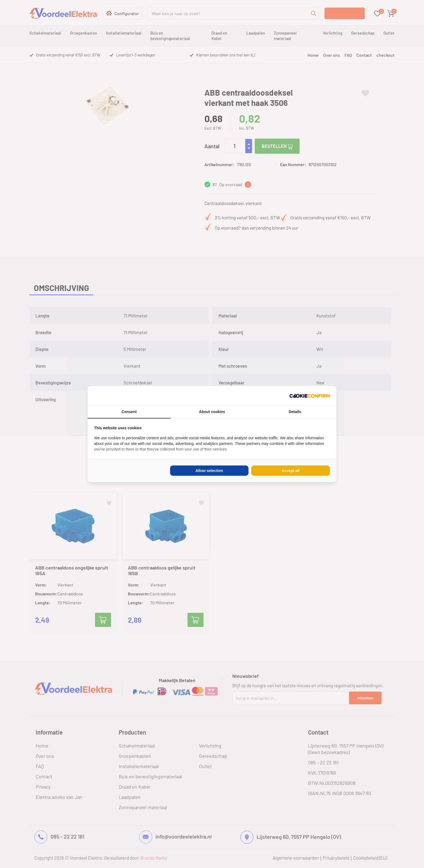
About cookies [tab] (212, 412)
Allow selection (209, 471)
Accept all (291, 471)
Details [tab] (295, 412)
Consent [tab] (129, 412)
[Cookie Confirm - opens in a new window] (310, 396)
